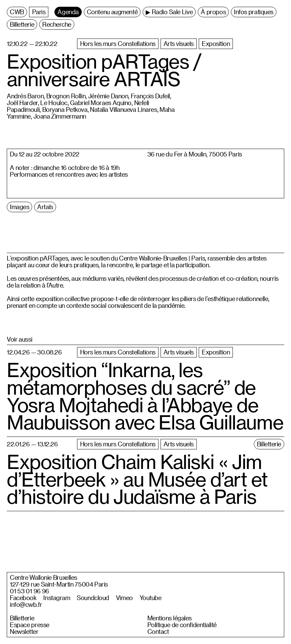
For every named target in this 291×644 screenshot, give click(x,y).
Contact (158, 631)
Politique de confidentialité (182, 625)
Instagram (57, 598)
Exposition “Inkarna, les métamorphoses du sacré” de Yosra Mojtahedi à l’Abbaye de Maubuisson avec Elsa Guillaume (145, 396)
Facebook (23, 598)
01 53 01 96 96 (29, 591)
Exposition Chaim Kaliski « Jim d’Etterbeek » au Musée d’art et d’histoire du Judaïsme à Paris (137, 479)
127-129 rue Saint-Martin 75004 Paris (59, 584)
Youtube (151, 598)
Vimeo (124, 598)
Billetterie (22, 618)
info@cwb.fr (26, 604)
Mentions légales (169, 618)
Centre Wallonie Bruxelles (43, 577)
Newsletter (24, 631)
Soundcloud (93, 598)
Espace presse (30, 625)
